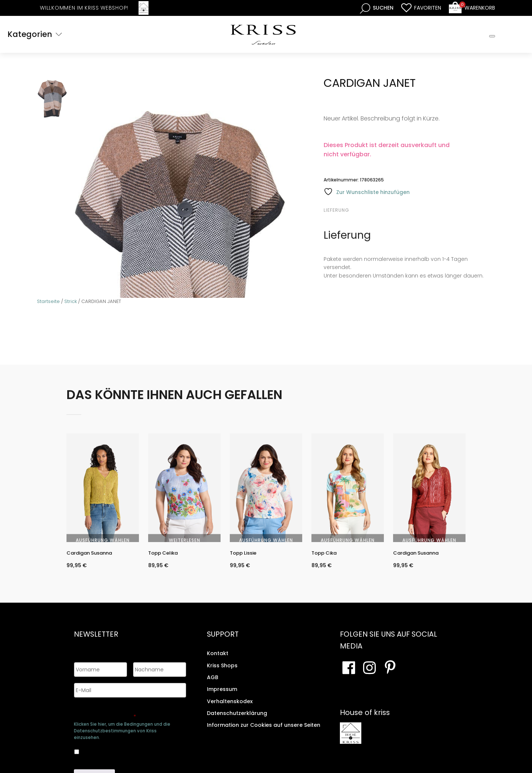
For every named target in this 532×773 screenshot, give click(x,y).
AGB (213, 684)
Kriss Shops (222, 672)
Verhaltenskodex (230, 708)
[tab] (345, 210)
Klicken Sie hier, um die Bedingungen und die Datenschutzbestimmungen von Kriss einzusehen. (122, 729)
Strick (71, 301)
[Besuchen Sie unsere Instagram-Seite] (369, 675)
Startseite (48, 301)
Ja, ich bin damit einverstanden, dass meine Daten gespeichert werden (124, 749)
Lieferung (336, 210)
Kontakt (218, 660)
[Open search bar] (377, 8)
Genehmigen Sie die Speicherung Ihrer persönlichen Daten (129, 712)
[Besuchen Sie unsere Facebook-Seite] (349, 675)
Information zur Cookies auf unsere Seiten (264, 732)
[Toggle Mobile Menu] (492, 36)
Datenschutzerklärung (237, 720)
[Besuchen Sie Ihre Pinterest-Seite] (390, 675)
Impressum (222, 697)
